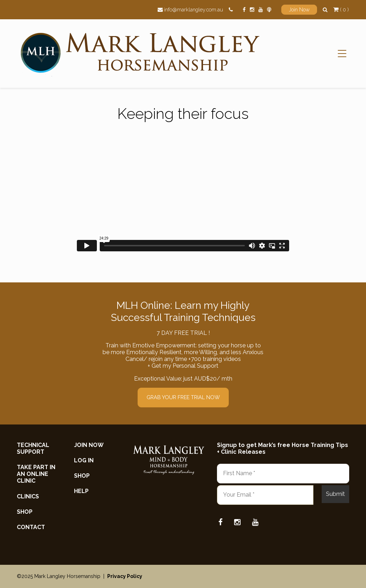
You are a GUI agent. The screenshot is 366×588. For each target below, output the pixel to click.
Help (81, 491)
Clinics (28, 496)
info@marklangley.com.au (194, 9)
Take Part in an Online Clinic (36, 474)
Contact (31, 527)
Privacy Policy (125, 576)
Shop (25, 512)
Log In (84, 460)
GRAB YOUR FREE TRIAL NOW (183, 397)
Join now (89, 445)
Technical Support (33, 448)
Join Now (299, 10)
